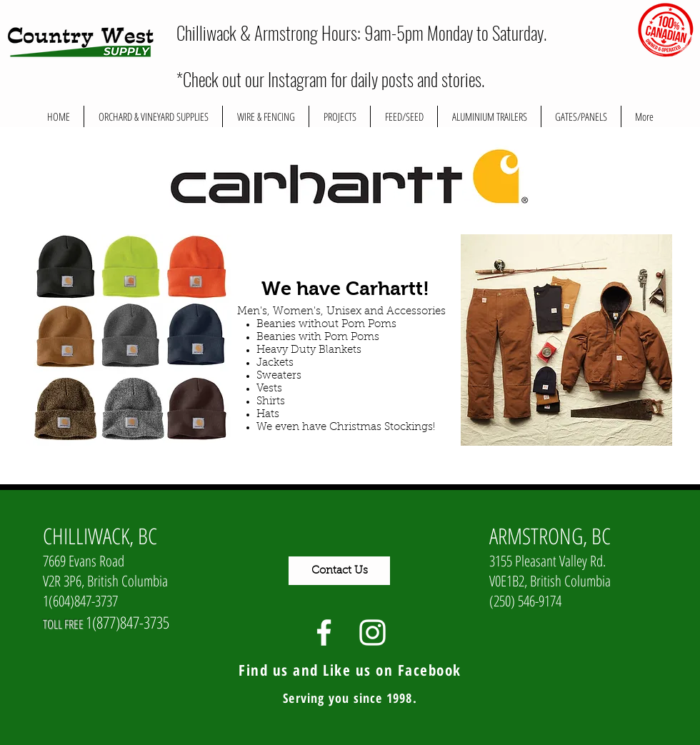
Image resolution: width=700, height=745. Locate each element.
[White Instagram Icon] (372, 632)
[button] (340, 116)
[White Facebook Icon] (324, 632)
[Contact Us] (339, 571)
